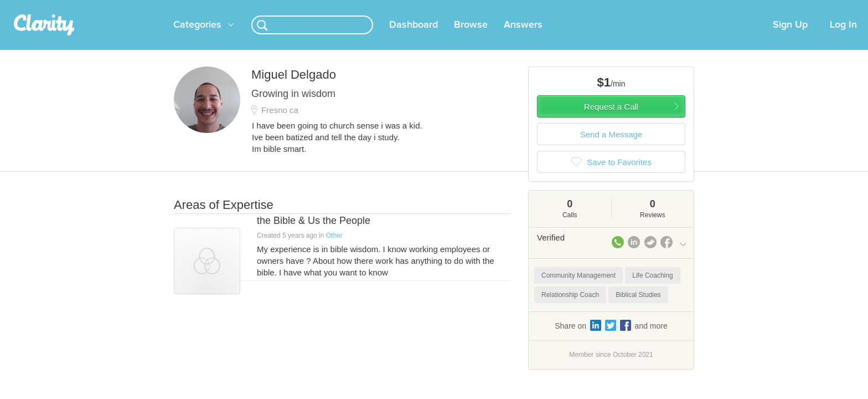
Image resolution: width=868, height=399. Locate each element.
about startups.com (727, 7)
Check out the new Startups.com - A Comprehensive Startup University (567, 7)
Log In (843, 38)
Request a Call (611, 120)
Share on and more (611, 339)
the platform (157, 6)
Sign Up (790, 38)
